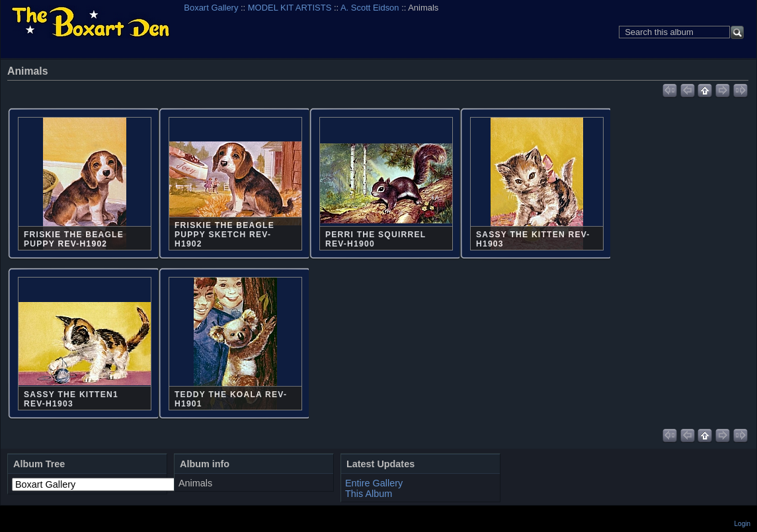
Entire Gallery (374, 483)
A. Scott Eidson (370, 8)
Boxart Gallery (211, 8)
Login (742, 524)
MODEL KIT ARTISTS (290, 8)
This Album (369, 494)
